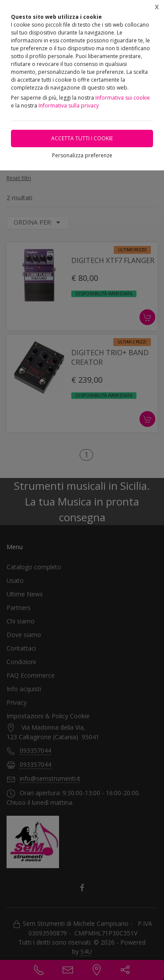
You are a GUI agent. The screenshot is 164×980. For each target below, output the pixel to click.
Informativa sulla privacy (69, 106)
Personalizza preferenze (82, 155)
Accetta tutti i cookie (82, 138)
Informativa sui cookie (123, 98)
